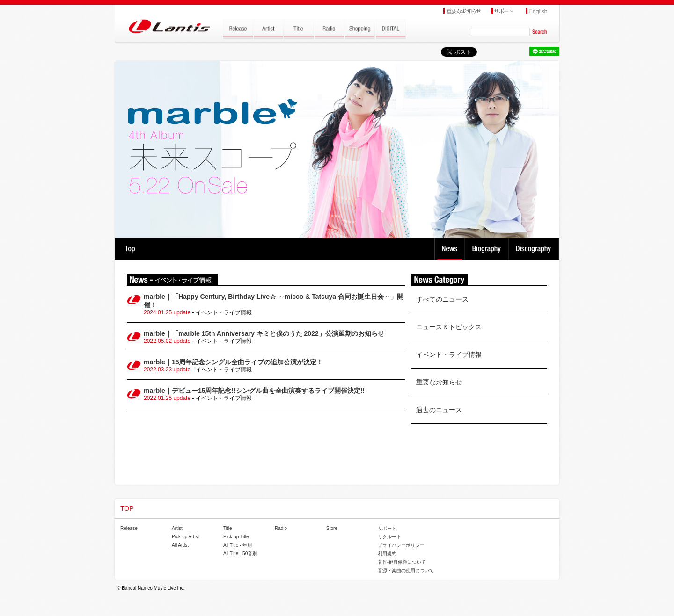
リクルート (389, 537)
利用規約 (387, 554)
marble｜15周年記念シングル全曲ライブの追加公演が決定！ (233, 362)
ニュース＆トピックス (449, 327)
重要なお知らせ (439, 382)
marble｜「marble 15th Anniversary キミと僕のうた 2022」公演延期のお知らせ (264, 333)
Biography (487, 249)
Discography (534, 249)
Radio (281, 528)
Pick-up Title (236, 537)
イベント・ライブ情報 (449, 355)
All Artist (180, 545)
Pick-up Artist (185, 537)
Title (228, 528)
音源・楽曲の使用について (406, 570)
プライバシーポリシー (401, 545)
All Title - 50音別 (240, 554)
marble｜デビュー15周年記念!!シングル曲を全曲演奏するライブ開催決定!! (254, 391)
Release (129, 528)
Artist (177, 528)
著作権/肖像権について (402, 562)
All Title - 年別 (238, 545)
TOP (130, 249)
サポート (387, 528)
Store (332, 528)
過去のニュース (439, 410)
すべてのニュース (442, 299)
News (450, 249)
